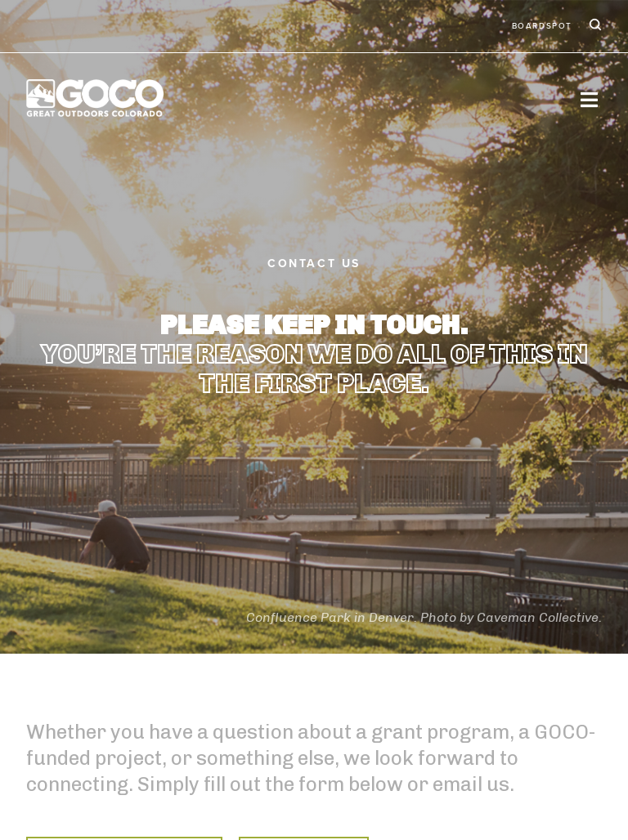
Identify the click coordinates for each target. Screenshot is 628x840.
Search (594, 26)
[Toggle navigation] (589, 99)
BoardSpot (542, 26)
